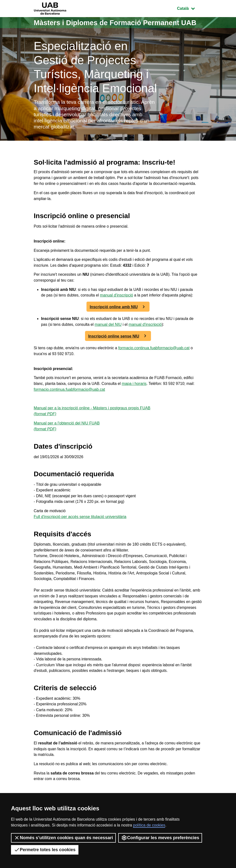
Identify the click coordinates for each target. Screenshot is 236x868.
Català (190, 8)
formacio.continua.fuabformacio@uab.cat (156, 369)
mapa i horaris (136, 406)
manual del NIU (115, 346)
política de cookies (149, 825)
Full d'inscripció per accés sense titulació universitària (80, 541)
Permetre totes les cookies (45, 850)
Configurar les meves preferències (160, 838)
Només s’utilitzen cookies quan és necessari (63, 838)
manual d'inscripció (132, 311)
